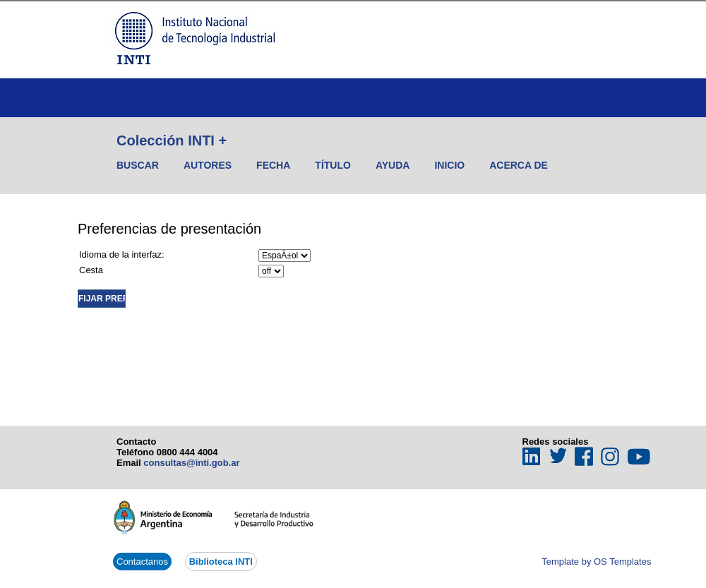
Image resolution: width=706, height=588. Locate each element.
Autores (208, 165)
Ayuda (393, 165)
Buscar (138, 165)
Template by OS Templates (596, 562)
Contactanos (142, 562)
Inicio (449, 165)
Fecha (273, 165)
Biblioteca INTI (221, 562)
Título (333, 165)
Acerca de (519, 165)
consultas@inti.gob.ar (191, 463)
